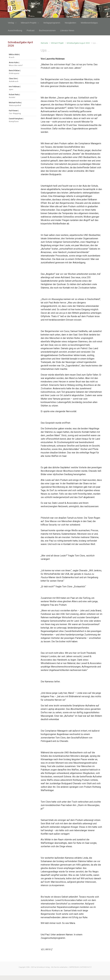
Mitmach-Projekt (57, 43)
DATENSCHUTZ (86, 967)
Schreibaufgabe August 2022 (78, 43)
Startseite (44, 43)
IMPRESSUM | (75, 967)
